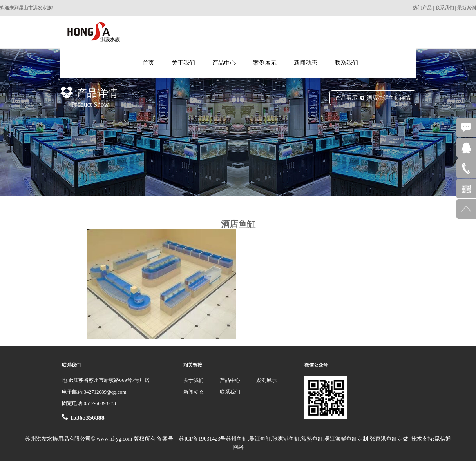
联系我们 (445, 8)
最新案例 (467, 8)
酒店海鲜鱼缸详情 (389, 98)
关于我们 (183, 63)
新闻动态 (306, 63)
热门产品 (422, 8)
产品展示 (346, 98)
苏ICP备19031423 (199, 439)
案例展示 (265, 63)
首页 (148, 63)
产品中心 (224, 63)
